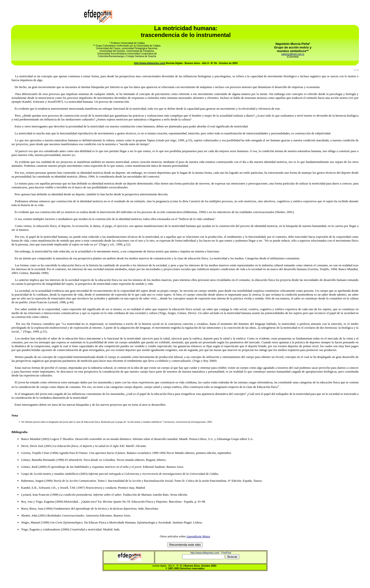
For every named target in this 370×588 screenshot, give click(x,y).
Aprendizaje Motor (198, 536)
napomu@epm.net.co (293, 54)
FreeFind (226, 553)
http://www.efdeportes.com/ (150, 63)
